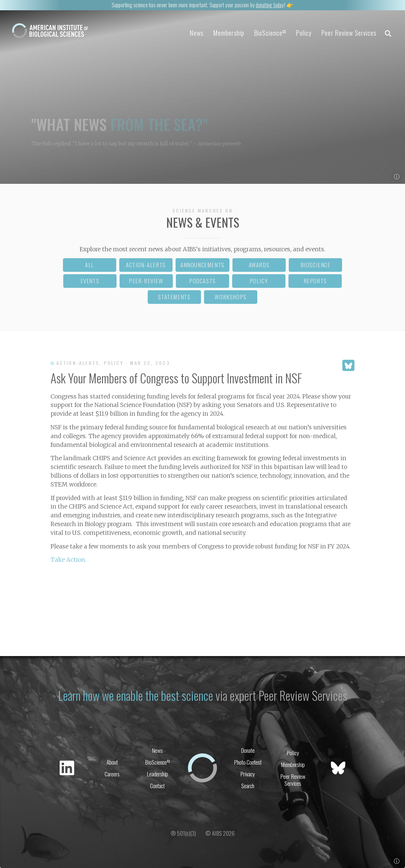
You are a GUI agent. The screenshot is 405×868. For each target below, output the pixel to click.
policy (259, 281)
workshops (230, 297)
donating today (270, 5)
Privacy (248, 774)
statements (174, 297)
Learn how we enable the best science (136, 695)
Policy (304, 33)
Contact (157, 786)
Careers (112, 774)
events (90, 281)
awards (259, 265)
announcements (202, 265)
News (196, 33)
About (112, 762)
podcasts (202, 281)
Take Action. (68, 560)
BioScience (270, 33)
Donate (248, 750)
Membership (229, 33)
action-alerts (146, 265)
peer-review (146, 281)
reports (315, 281)
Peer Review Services (349, 33)
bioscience (316, 265)
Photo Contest (248, 762)
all (90, 265)
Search (248, 786)
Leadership (157, 774)
